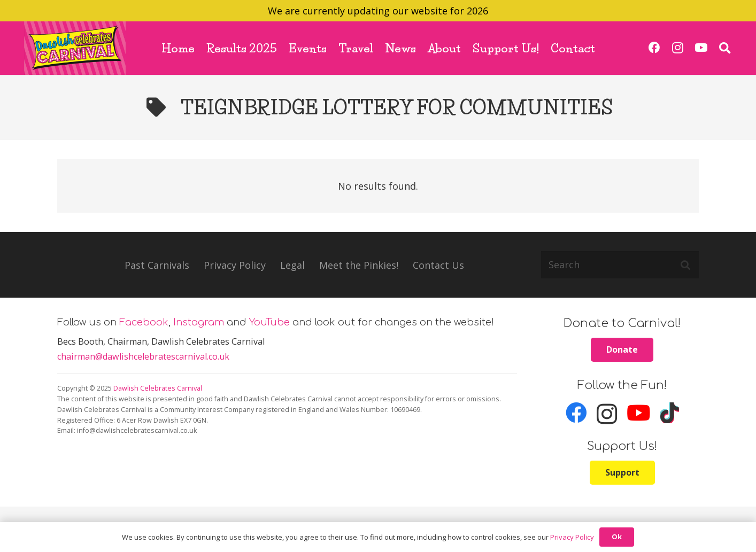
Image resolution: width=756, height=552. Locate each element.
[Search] (620, 265)
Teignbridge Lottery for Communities (397, 107)
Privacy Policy (235, 265)
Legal (292, 265)
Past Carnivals (157, 265)
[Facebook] (655, 48)
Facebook (144, 322)
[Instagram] (678, 48)
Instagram (199, 322)
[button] (725, 48)
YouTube (269, 322)
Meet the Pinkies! (359, 265)
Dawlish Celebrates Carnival (158, 388)
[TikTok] (670, 413)
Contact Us (438, 265)
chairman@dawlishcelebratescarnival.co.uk (143, 356)
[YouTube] (701, 48)
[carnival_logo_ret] (75, 48)
